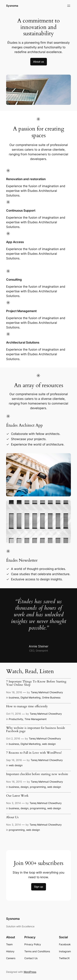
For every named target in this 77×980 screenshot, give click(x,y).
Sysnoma (13, 6)
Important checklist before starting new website (37, 774)
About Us (12, 817)
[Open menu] (69, 6)
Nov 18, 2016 (14, 692)
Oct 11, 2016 (14, 714)
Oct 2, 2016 (13, 738)
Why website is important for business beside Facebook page (36, 730)
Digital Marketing (31, 697)
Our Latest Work (17, 796)
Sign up (39, 887)
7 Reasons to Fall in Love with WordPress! (34, 753)
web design (49, 744)
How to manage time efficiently (27, 706)
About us (39, 62)
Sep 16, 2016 (14, 760)
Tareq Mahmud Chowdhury (47, 692)
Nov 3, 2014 (13, 803)
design (25, 787)
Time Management (36, 719)
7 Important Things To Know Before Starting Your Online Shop (36, 683)
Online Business (51, 697)
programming (38, 787)
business (14, 697)
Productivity (16, 719)
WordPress (30, 972)
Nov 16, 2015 (14, 782)
